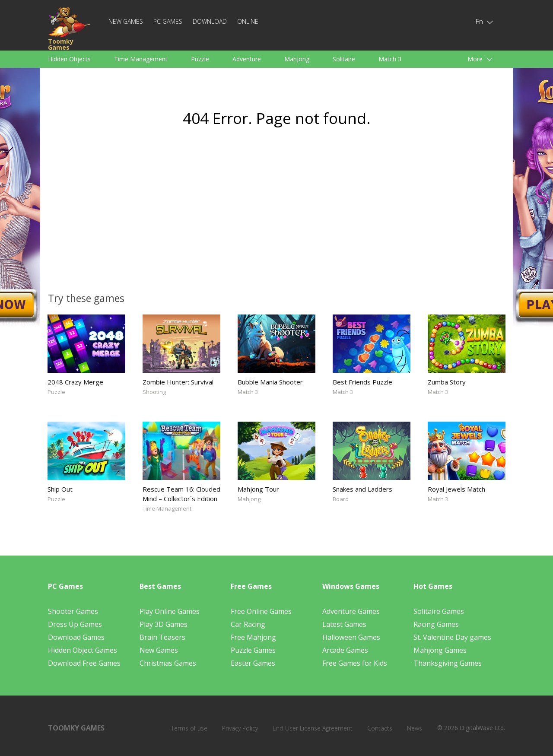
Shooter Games (73, 611)
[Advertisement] (194, 214)
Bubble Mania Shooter (270, 382)
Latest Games (344, 624)
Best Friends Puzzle (362, 382)
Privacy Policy (240, 728)
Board (341, 499)
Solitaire (344, 59)
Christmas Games (168, 663)
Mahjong (297, 59)
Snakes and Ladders (362, 489)
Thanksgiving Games (448, 663)
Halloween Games (351, 637)
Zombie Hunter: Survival (178, 382)
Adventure (247, 59)
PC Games (168, 21)
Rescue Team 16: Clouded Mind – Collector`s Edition (181, 494)
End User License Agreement (313, 728)
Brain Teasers (162, 637)
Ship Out (60, 489)
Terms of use (189, 728)
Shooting (154, 392)
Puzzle (200, 59)
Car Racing (248, 624)
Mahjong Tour (258, 489)
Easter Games (253, 663)
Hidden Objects (69, 59)
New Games (126, 21)
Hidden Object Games (83, 650)
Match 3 (390, 59)
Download (210, 21)
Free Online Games (261, 611)
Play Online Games (170, 611)
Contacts (380, 728)
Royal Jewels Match (456, 489)
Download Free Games (84, 663)
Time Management (141, 59)
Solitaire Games (439, 611)
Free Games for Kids (355, 663)
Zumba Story (447, 382)
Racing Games (436, 624)
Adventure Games (351, 611)
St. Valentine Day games (452, 637)
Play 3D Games (164, 624)
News (415, 728)
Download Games (76, 637)
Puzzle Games (253, 650)
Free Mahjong (253, 637)
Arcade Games (345, 650)
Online (248, 21)
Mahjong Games (440, 650)
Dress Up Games (75, 624)
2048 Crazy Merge (75, 382)
